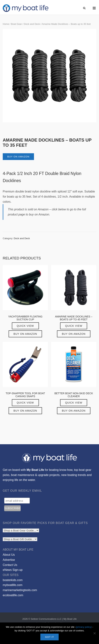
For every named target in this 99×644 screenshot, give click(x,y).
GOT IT (49, 637)
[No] (94, 633)
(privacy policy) (84, 627)
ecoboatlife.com (13, 595)
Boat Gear (16, 24)
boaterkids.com (13, 580)
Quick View (25, 326)
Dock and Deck (32, 24)
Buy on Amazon (18, 157)
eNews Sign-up (13, 570)
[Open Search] (84, 8)
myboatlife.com (13, 585)
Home (6, 24)
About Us (9, 555)
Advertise (9, 560)
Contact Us (10, 565)
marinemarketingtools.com (20, 590)
